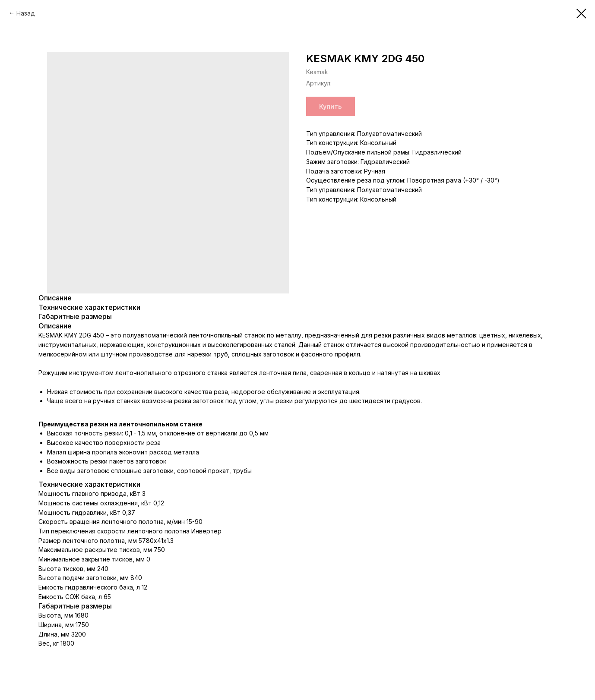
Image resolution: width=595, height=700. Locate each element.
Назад (26, 13)
